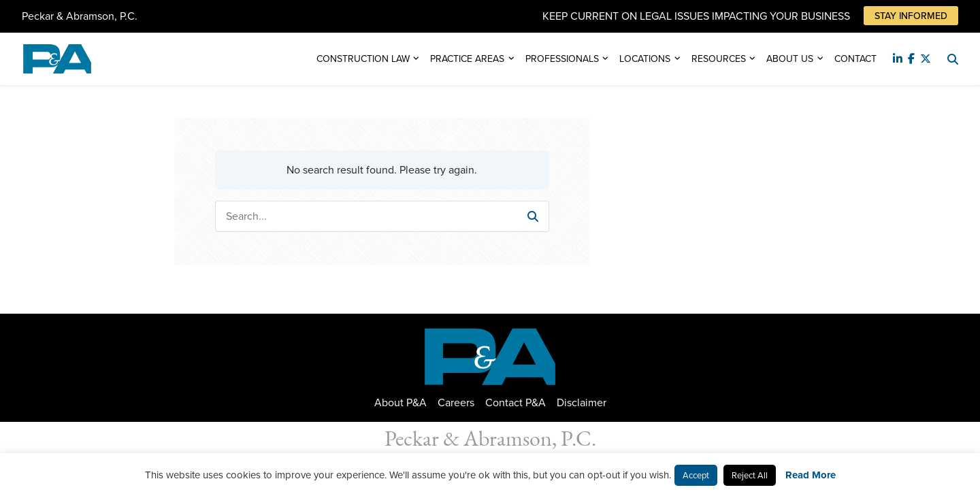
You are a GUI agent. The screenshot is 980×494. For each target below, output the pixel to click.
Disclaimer (582, 402)
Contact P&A (516, 402)
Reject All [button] (750, 475)
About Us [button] (790, 59)
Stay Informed (911, 16)
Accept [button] (696, 475)
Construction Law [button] (363, 59)
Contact (855, 59)
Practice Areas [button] (467, 59)
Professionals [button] (562, 59)
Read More (811, 475)
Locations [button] (645, 59)
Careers (456, 402)
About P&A (401, 402)
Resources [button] (719, 59)
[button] (533, 216)
